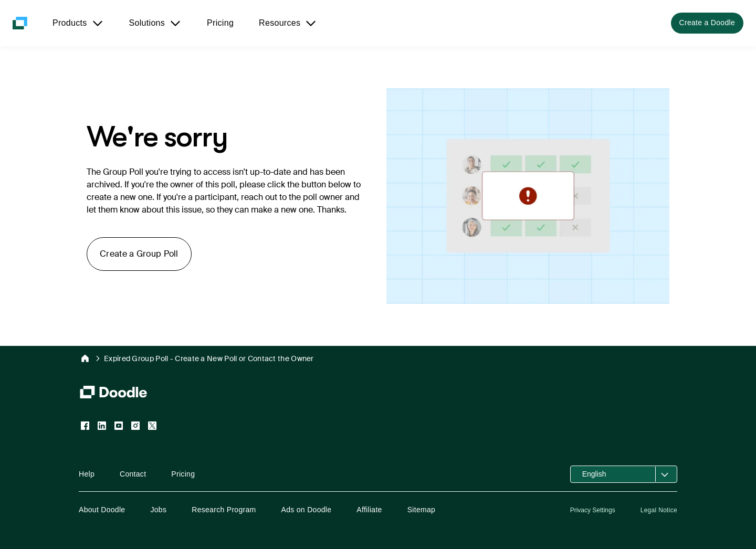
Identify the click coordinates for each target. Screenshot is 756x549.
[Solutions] (156, 23)
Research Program (224, 510)
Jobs (158, 510)
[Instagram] (135, 426)
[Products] (78, 23)
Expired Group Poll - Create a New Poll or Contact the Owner (209, 358)
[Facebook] (85, 426)
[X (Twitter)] (152, 426)
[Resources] (288, 23)
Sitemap (421, 510)
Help (87, 474)
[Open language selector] (624, 474)
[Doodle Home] (85, 358)
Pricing (183, 474)
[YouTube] (119, 426)
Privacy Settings (593, 510)
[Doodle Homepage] (20, 23)
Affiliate (369, 510)
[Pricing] (220, 23)
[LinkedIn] (102, 426)
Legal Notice (659, 510)
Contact (133, 474)
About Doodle (102, 510)
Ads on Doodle (307, 510)
